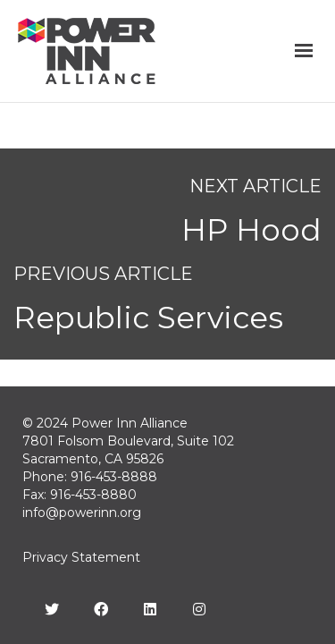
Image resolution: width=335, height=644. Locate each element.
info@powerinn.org (82, 513)
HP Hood (251, 229)
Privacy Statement (81, 557)
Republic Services (148, 317)
